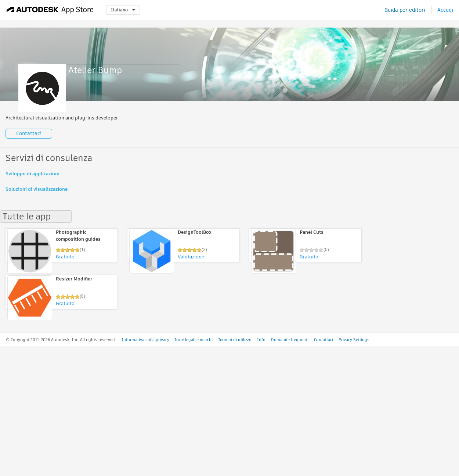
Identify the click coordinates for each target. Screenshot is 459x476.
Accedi (445, 10)
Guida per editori (405, 10)
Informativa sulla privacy (145, 340)
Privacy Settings (354, 340)
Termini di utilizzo (235, 340)
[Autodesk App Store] (50, 10)
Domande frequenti (290, 340)
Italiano (123, 10)
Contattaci (29, 133)
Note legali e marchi (194, 340)
